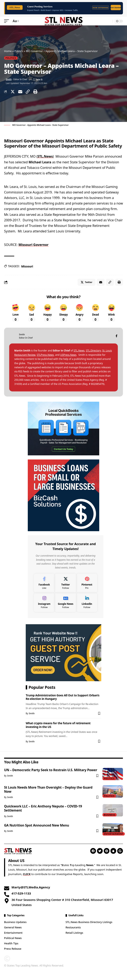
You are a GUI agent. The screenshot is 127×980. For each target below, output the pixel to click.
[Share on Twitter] (13, 92)
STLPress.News (45, 355)
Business (110, 815)
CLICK (27, 874)
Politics (19, 51)
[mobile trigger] (8, 21)
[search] (109, 21)
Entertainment (114, 834)
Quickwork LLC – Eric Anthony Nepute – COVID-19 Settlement (43, 808)
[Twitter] (66, 583)
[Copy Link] (28, 92)
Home (8, 51)
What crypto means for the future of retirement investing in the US (58, 725)
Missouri (27, 266)
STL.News (45, 156)
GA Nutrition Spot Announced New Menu (37, 825)
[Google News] (66, 602)
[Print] (35, 92)
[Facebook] (116, 336)
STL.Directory (93, 351)
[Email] (20, 92)
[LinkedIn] (87, 602)
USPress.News (68, 355)
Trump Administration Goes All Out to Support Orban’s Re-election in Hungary (63, 697)
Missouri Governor (33, 245)
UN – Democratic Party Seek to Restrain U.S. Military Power (51, 770)
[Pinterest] (87, 583)
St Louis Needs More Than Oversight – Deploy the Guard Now (48, 789)
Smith (9, 79)
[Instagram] (44, 602)
